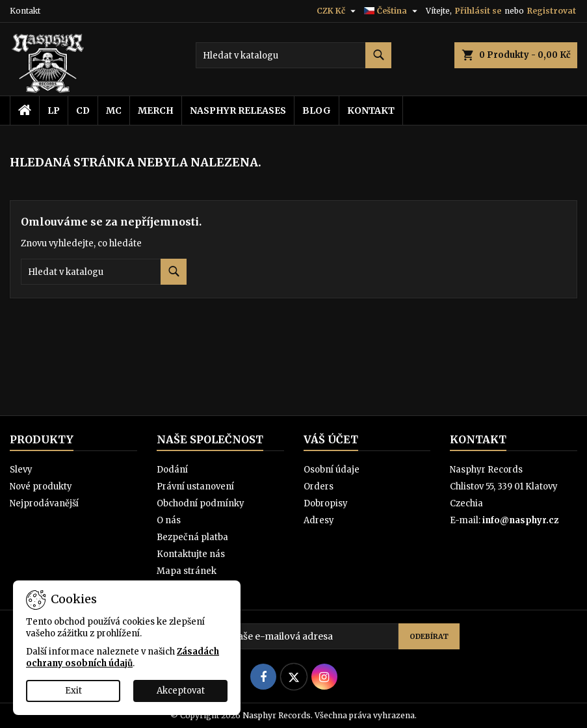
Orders (319, 487)
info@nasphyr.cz (520, 520)
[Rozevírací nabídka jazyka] (392, 11)
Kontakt (25, 11)
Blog (317, 110)
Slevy (21, 470)
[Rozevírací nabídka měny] (338, 11)
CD (83, 110)
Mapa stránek (187, 571)
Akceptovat (181, 691)
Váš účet (331, 439)
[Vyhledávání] (293, 55)
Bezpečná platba (192, 537)
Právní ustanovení (195, 487)
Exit (73, 691)
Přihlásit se (478, 11)
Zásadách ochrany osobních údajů (123, 657)
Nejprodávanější (44, 503)
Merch (156, 110)
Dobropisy (326, 503)
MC (114, 110)
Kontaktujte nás (191, 554)
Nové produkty (41, 487)
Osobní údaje (332, 470)
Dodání (172, 470)
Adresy (319, 520)
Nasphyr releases (238, 110)
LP (54, 110)
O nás (169, 520)
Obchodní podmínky (201, 503)
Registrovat (552, 11)
